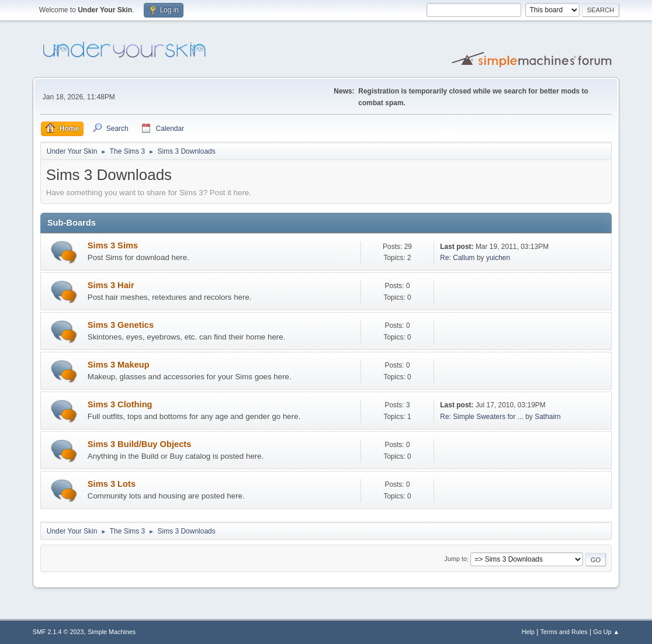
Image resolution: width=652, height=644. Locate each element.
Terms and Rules (564, 632)
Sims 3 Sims (113, 245)
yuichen (498, 258)
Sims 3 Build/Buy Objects (140, 444)
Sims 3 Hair (111, 285)
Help (528, 632)
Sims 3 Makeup (119, 365)
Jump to (456, 559)
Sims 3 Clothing (120, 404)
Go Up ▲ (606, 632)
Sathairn (548, 417)
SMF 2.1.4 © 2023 (58, 632)
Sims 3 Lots (112, 484)
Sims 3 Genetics (121, 325)
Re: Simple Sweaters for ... (482, 417)
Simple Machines (112, 632)
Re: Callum (457, 258)
